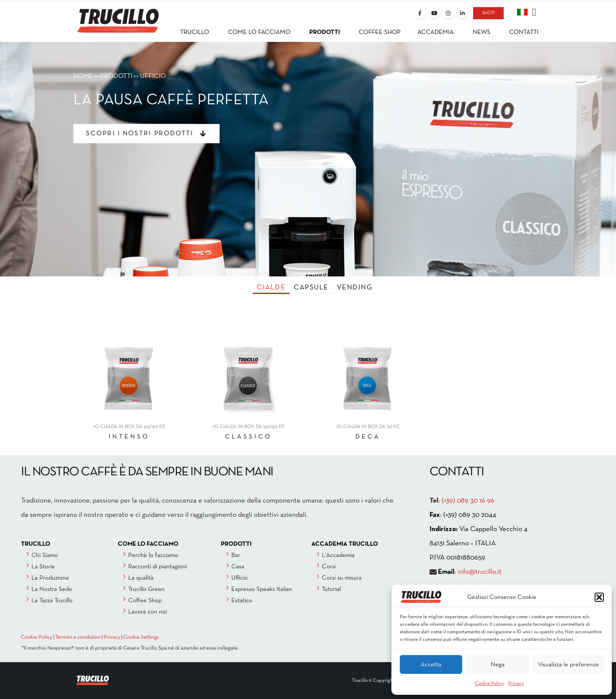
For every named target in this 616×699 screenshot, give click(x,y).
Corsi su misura (342, 578)
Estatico (242, 601)
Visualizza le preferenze (568, 665)
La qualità (141, 578)
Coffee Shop (145, 601)
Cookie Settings (141, 637)
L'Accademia (338, 555)
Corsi (329, 567)
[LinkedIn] (463, 13)
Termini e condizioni (78, 637)
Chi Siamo (45, 555)
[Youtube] (434, 13)
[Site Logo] (117, 15)
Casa (238, 567)
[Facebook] (420, 13)
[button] (599, 597)
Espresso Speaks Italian (262, 589)
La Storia (43, 567)
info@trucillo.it (480, 572)
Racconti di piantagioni (158, 567)
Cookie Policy (489, 684)
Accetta (431, 665)
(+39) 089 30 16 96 (468, 501)
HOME (83, 76)
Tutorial (331, 589)
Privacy (516, 684)
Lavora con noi (148, 612)
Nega (498, 665)
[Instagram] (448, 13)
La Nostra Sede (52, 589)
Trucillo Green (146, 589)
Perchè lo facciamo (153, 555)
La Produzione (50, 578)
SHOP (488, 13)
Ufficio (239, 578)
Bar (236, 555)
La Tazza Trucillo (52, 601)
